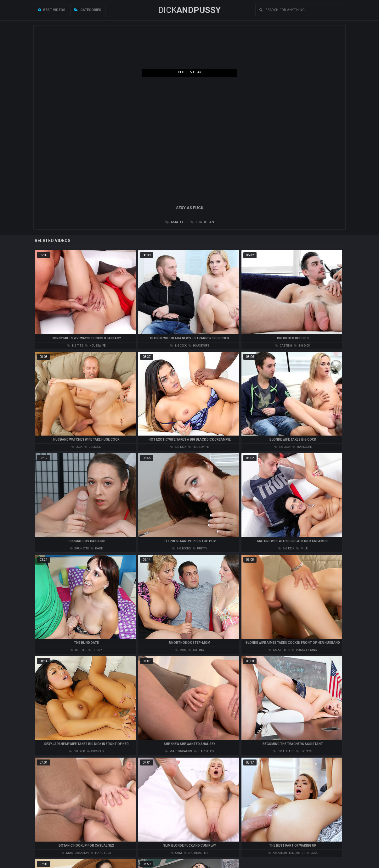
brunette (79, 548)
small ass (284, 751)
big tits (75, 346)
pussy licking (304, 650)
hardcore (302, 447)
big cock (178, 346)
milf (302, 548)
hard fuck (204, 751)
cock (77, 447)
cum (176, 853)
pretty (200, 548)
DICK (189, 10)
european (202, 222)
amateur (176, 222)
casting (284, 346)
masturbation (178, 751)
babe (97, 548)
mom (181, 650)
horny (95, 650)
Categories (88, 10)
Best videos (52, 10)
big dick (302, 346)
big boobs (181, 548)
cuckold (93, 447)
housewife (95, 346)
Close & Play (190, 72)
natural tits (196, 853)
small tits (279, 650)
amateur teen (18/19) (286, 853)
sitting (196, 650)
